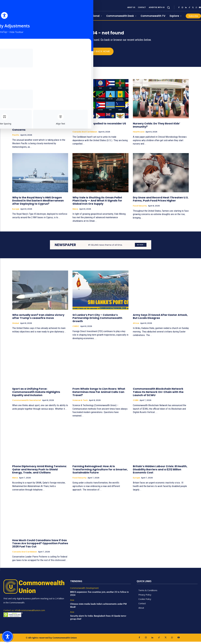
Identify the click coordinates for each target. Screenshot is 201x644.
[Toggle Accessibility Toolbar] (7, 636)
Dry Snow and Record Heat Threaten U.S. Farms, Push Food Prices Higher (161, 201)
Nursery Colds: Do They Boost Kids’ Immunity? (157, 127)
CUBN (136, 403)
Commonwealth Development (84, 591)
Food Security (140, 208)
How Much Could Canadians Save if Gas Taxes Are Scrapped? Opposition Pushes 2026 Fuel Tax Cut (40, 546)
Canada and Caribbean (85, 134)
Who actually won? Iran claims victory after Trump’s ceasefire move (38, 319)
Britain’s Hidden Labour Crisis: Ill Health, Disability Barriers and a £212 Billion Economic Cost (160, 472)
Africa (136, 326)
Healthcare (139, 134)
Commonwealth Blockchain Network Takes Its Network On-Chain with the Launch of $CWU (158, 394)
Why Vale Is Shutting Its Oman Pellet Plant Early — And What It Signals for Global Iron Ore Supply (97, 203)
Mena (75, 211)
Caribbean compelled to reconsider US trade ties (99, 127)
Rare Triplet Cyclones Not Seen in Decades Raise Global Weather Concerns (35, 129)
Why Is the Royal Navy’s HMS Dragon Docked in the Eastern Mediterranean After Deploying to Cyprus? (38, 203)
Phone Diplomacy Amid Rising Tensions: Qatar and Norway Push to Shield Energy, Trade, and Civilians (40, 472)
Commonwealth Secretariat (27, 403)
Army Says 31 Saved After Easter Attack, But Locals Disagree (160, 319)
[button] (168, 7)
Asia (72, 603)
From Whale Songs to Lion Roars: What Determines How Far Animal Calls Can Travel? (99, 394)
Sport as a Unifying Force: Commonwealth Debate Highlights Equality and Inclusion (36, 394)
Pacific (16, 137)
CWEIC (76, 329)
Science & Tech (80, 403)
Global (16, 326)
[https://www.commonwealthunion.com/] (32, 10)
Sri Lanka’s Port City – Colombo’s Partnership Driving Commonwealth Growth (97, 320)
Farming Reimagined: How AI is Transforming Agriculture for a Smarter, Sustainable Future (100, 472)
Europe (16, 211)
